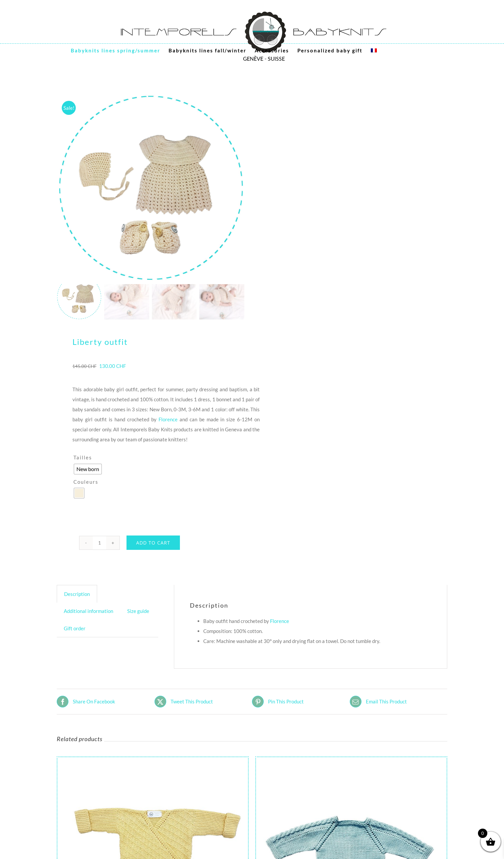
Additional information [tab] (88, 611)
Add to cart (153, 543)
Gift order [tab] (75, 628)
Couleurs (86, 482)
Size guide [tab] (138, 611)
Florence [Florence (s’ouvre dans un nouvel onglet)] (280, 621)
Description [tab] (77, 594)
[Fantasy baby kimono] (153, 762)
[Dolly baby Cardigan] (351, 762)
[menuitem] (374, 50)
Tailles (83, 457)
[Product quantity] (99, 543)
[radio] (88, 469)
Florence (168, 419)
